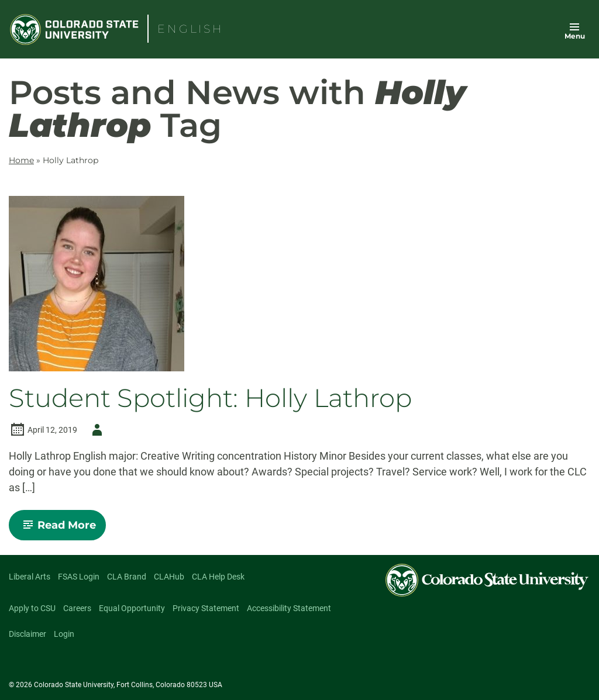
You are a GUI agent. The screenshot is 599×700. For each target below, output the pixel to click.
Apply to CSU (32, 608)
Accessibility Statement (289, 608)
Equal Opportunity (132, 608)
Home (21, 160)
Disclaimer (27, 634)
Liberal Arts (30, 577)
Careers (77, 608)
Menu (575, 36)
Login (64, 634)
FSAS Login (79, 577)
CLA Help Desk (218, 577)
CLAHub (169, 577)
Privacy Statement (206, 608)
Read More (62, 529)
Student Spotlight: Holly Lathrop (210, 398)
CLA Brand (127, 577)
